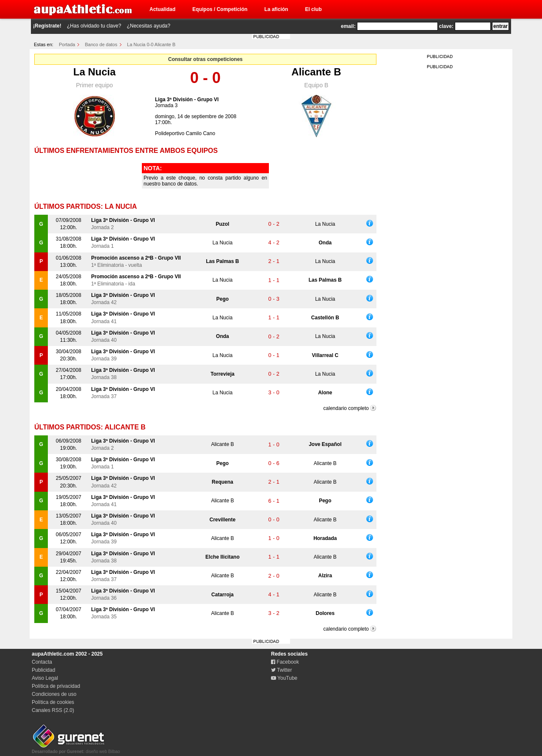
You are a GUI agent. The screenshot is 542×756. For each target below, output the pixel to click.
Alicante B (316, 72)
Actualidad (162, 9)
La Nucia (94, 72)
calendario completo (346, 408)
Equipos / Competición (220, 9)
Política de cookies (53, 702)
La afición (276, 9)
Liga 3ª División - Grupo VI (187, 100)
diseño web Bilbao (76, 749)
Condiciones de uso (54, 694)
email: (348, 26)
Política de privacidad (56, 686)
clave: (446, 26)
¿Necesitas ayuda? (148, 26)
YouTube (284, 678)
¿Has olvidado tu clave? (94, 26)
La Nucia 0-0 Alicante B (151, 44)
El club (313, 9)
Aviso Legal (45, 678)
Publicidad (43, 670)
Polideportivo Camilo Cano (185, 133)
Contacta (42, 662)
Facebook (285, 662)
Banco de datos (101, 44)
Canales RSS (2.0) (53, 710)
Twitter (281, 670)
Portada (67, 44)
